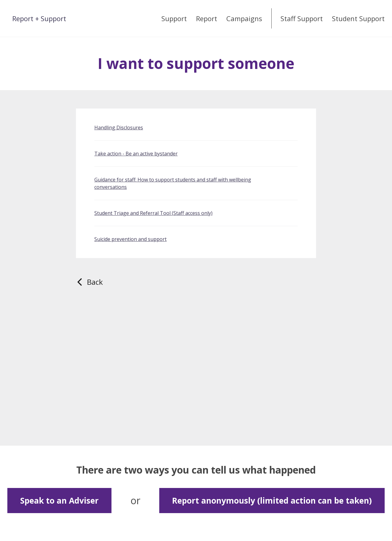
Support (174, 18)
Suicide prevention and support (130, 239)
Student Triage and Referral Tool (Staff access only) (153, 213)
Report (207, 18)
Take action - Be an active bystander (136, 154)
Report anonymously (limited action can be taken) (272, 501)
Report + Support (39, 18)
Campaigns (244, 18)
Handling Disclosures (119, 128)
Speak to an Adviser (59, 501)
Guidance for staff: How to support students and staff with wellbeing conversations (173, 183)
